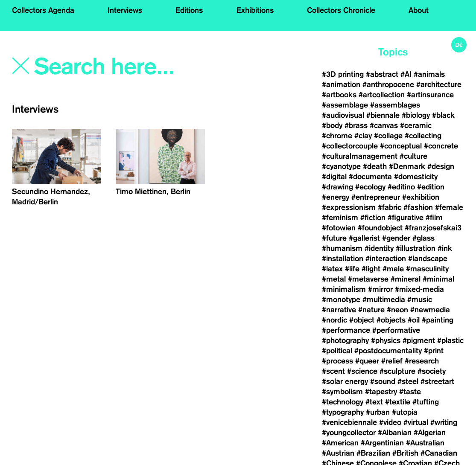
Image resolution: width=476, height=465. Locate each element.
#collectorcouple (350, 146)
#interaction (386, 259)
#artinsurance (430, 95)
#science (362, 371)
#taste (410, 392)
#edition (431, 187)
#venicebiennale (349, 422)
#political (337, 351)
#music (420, 299)
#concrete (441, 146)
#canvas (384, 125)
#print (434, 351)
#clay (363, 136)
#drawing (337, 187)
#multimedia (384, 299)
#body (332, 125)
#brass (356, 125)
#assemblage (345, 105)
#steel (408, 381)
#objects (391, 320)
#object (362, 320)
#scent (333, 371)
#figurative (406, 218)
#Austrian (338, 453)
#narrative (339, 310)
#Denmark (407, 166)
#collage (388, 136)
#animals (429, 74)
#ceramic (416, 125)
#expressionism (349, 207)
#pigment (419, 340)
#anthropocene (388, 84)
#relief (392, 361)
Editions (189, 10)
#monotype (341, 299)
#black (443, 115)
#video (390, 422)
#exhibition (421, 197)
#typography (343, 412)
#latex (332, 269)
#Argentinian (382, 443)
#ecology (370, 187)
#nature (371, 310)
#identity (379, 248)
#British (405, 453)
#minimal (438, 279)
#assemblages (395, 105)
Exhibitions (255, 10)
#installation (343, 259)
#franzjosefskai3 (433, 228)
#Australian (425, 443)
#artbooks (339, 95)
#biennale (383, 115)
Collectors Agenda (43, 10)
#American (340, 443)
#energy (336, 197)
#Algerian (430, 433)
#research (422, 361)
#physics (386, 340)
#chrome (337, 136)
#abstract (382, 74)
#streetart (437, 381)
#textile (398, 402)
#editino (401, 187)
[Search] (123, 67)
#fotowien (339, 228)
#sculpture (397, 371)
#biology (416, 115)
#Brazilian (373, 453)
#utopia (405, 412)
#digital (334, 177)
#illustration (416, 248)
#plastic (450, 340)
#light (371, 269)
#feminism (340, 218)
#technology (343, 402)
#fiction (373, 218)
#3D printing (343, 74)
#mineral (406, 279)
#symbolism (342, 392)
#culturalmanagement (360, 156)
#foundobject (380, 228)
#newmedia (430, 310)
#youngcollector (349, 433)
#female (449, 207)
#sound (383, 381)
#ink (445, 248)
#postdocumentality (388, 351)
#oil (414, 320)
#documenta (370, 177)
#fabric (390, 207)
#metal (334, 279)
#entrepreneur (376, 197)
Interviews (125, 10)
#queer (367, 361)
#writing (444, 422)
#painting (438, 320)
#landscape (428, 259)
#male (393, 269)
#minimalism (344, 289)
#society (432, 371)
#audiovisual (343, 115)
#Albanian (395, 433)
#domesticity (416, 177)
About (419, 10)
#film (434, 218)
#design (441, 166)
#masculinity (427, 269)
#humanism (342, 248)
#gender (396, 238)
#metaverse (368, 279)
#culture (413, 156)
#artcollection (382, 95)
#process (337, 361)
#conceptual (401, 146)
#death (375, 166)
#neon (397, 310)
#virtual (416, 422)
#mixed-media (419, 289)
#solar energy (345, 381)
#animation (341, 84)
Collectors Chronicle (341, 10)
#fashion (418, 207)
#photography (345, 340)
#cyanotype (341, 166)
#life (352, 269)
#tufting (426, 402)
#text (374, 402)
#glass (423, 238)
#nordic (334, 320)
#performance (346, 330)
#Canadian (439, 453)
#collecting (423, 136)
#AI (406, 74)
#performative (396, 330)
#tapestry (381, 392)
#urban (378, 412)
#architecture (439, 84)
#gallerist (364, 238)
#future (334, 238)
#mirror (380, 289)
